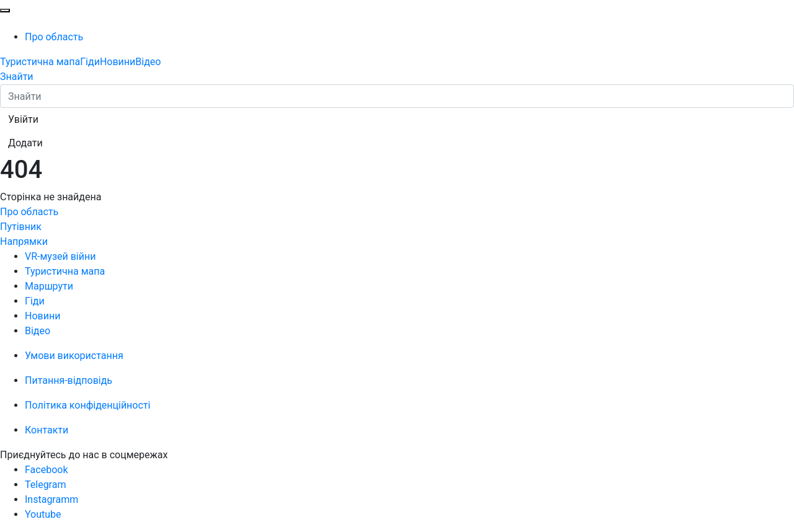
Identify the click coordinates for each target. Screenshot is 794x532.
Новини (118, 62)
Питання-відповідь (69, 380)
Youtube (43, 514)
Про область (54, 37)
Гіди (90, 62)
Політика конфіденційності (87, 405)
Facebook (46, 470)
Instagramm (51, 499)
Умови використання (74, 356)
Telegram (45, 485)
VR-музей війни (60, 256)
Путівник (21, 227)
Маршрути (49, 286)
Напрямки (24, 242)
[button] (23, 120)
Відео (148, 62)
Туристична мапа (40, 62)
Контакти (47, 430)
